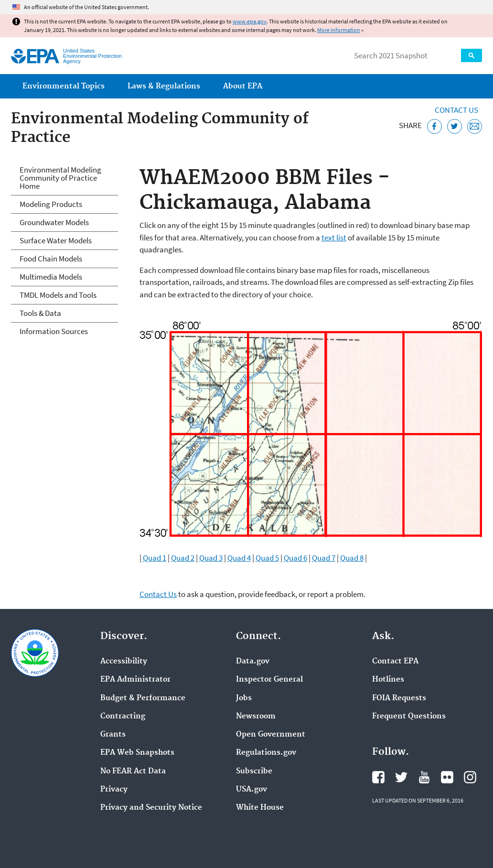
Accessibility (124, 662)
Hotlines (388, 680)
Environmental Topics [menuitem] (64, 86)
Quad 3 (211, 558)
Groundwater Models (54, 222)
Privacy (114, 790)
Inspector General (269, 680)
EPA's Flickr (447, 777)
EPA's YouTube (424, 777)
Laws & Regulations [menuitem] (164, 86)
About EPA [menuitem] (243, 86)
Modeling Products (51, 204)
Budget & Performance (143, 698)
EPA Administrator (135, 680)
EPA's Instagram (470, 777)
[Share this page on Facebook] (434, 126)
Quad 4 (239, 558)
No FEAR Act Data (133, 771)
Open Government (271, 735)
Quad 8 (352, 558)
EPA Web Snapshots (137, 753)
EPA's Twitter (401, 777)
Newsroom (256, 716)
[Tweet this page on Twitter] (455, 126)
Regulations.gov (266, 753)
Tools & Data (40, 313)
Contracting (123, 716)
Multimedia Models (51, 277)
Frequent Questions (409, 716)
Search (472, 55)
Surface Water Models (56, 240)
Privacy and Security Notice (151, 808)
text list (334, 238)
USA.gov (252, 790)
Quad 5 (267, 558)
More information (339, 30)
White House (260, 808)
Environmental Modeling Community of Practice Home (60, 178)
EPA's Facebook (378, 777)
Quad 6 (295, 558)
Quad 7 (324, 558)
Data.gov (253, 662)
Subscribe (254, 771)
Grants (113, 735)
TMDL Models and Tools (58, 295)
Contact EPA (395, 662)
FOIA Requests (399, 698)
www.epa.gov (250, 21)
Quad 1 (155, 558)
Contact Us (456, 110)
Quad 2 (183, 558)
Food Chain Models (51, 259)
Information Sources (54, 331)
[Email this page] (475, 126)
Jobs (244, 698)
